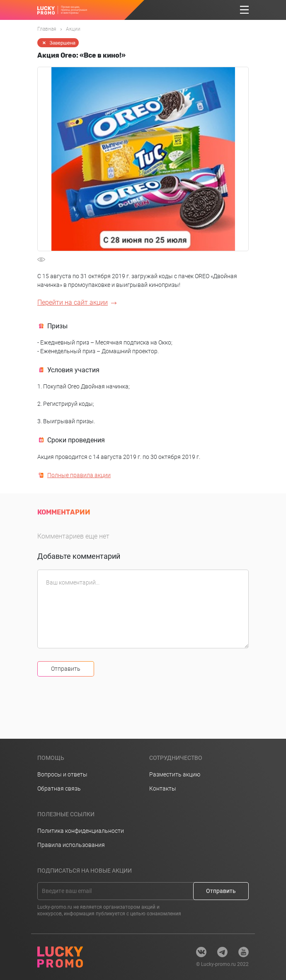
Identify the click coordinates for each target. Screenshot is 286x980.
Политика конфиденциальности (81, 831)
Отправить (66, 669)
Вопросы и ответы (62, 774)
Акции (73, 29)
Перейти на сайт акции (73, 302)
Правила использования (71, 845)
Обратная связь (59, 788)
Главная (47, 29)
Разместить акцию (175, 774)
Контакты (163, 788)
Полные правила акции (79, 475)
